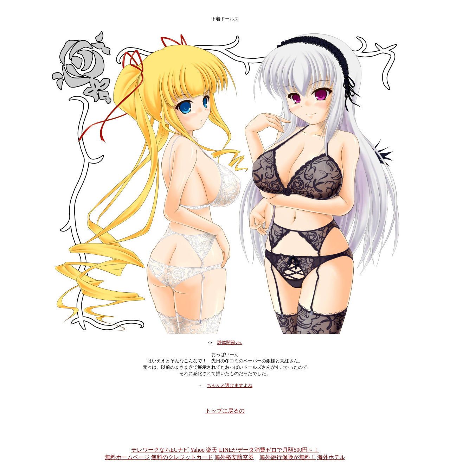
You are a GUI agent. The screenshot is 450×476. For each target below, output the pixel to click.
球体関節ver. (229, 342)
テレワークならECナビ (160, 450)
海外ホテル (331, 457)
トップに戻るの (225, 411)
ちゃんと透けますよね (230, 385)
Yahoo (197, 450)
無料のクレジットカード (182, 457)
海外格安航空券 (234, 457)
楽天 (212, 450)
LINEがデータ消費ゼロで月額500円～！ (269, 450)
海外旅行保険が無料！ (288, 457)
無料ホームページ (127, 457)
